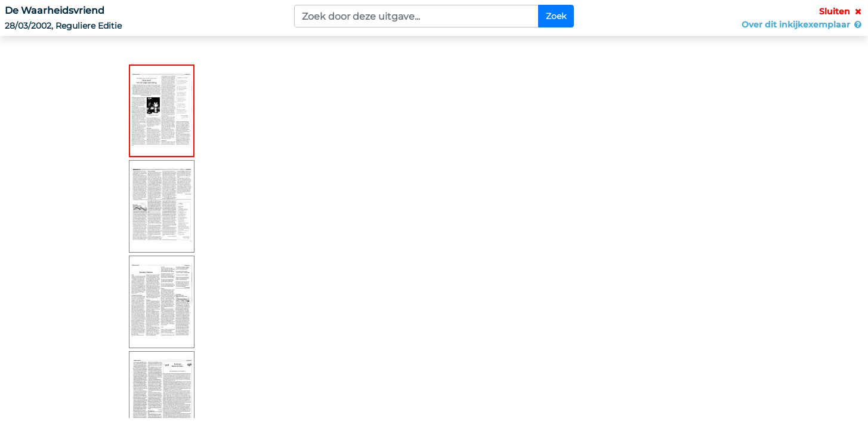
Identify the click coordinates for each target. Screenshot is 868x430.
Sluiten (841, 11)
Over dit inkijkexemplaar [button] (802, 24)
